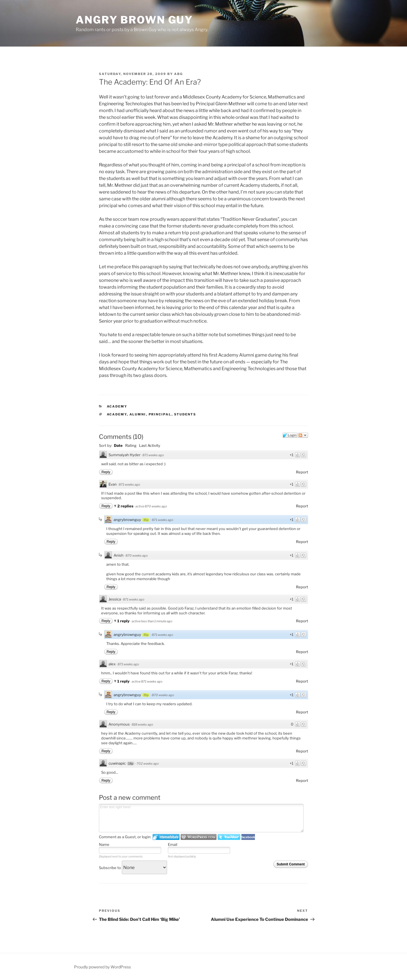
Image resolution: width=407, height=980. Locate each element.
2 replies (126, 506)
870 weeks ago (137, 556)
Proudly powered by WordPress (102, 967)
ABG (178, 74)
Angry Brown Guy (134, 20)
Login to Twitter (229, 837)
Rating (131, 445)
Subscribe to (133, 868)
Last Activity (150, 445)
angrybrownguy (127, 520)
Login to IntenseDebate (166, 837)
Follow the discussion (303, 435)
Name (104, 844)
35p (146, 520)
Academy (117, 406)
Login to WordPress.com (199, 837)
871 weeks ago (153, 455)
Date (118, 445)
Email (173, 844)
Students (185, 414)
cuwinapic (117, 763)
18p (131, 764)
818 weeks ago (142, 724)
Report (302, 472)
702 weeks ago (148, 764)
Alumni (138, 414)
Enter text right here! (201, 818)
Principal (160, 414)
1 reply (124, 621)
